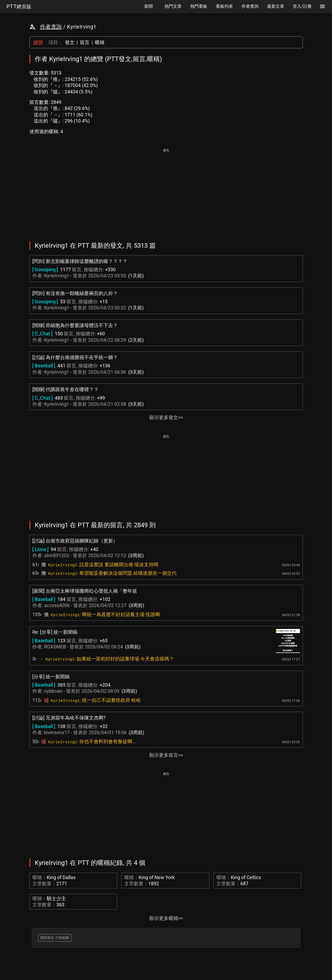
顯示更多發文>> (166, 417)
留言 (85, 42)
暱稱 (100, 42)
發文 (70, 42)
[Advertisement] (166, 191)
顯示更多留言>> (166, 755)
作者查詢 (51, 27)
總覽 (38, 42)
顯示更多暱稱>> (166, 918)
